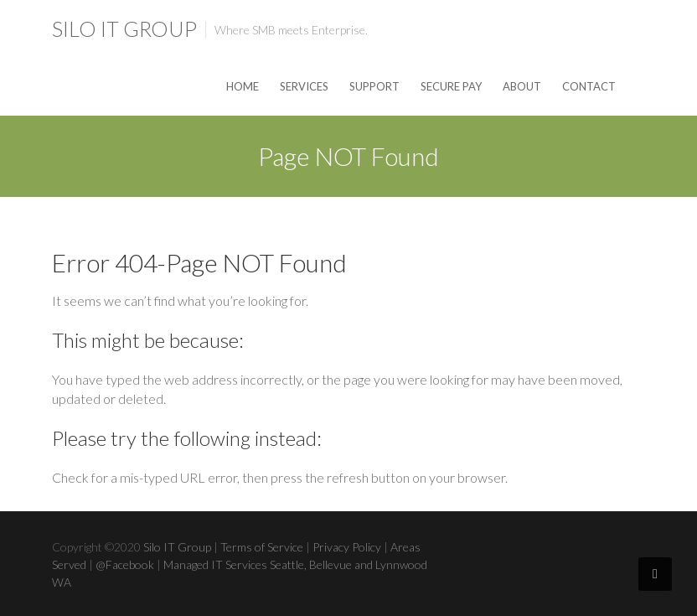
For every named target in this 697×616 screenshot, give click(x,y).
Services (304, 86)
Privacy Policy (347, 547)
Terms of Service (262, 547)
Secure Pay (451, 86)
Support (374, 86)
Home (243, 86)
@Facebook (125, 564)
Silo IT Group (124, 28)
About (522, 86)
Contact (589, 86)
